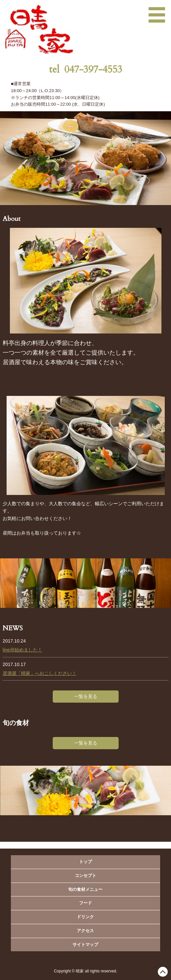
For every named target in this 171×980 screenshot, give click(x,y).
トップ (85, 862)
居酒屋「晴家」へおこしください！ (40, 673)
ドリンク (85, 917)
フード (85, 903)
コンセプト (85, 875)
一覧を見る (86, 696)
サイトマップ (85, 945)
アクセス (85, 931)
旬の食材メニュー (85, 889)
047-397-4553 (93, 70)
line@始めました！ (22, 650)
